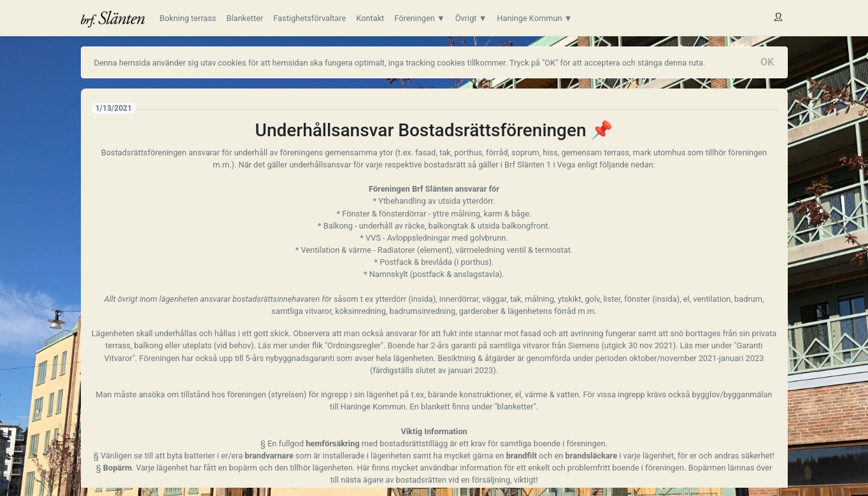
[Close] (767, 62)
